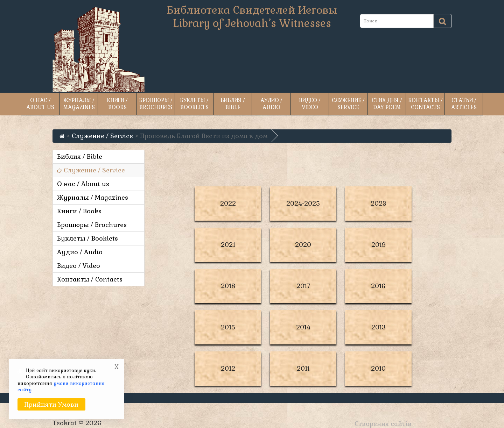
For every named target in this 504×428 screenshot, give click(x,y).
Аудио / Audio (271, 104)
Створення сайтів (383, 424)
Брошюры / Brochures (156, 104)
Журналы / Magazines (79, 104)
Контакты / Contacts (425, 104)
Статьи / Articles (464, 104)
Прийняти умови (51, 404)
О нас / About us (40, 104)
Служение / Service (348, 104)
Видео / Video (310, 104)
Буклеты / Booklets (194, 104)
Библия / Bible (233, 104)
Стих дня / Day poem (387, 104)
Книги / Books (117, 104)
